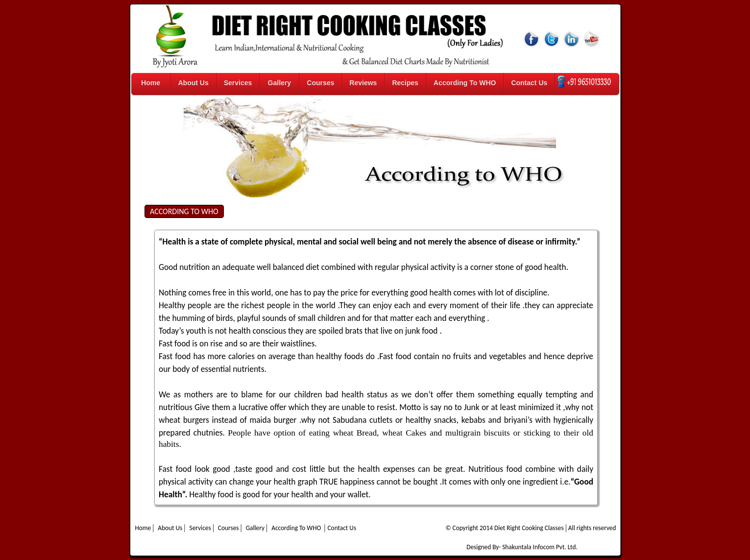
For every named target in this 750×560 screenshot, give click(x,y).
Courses (320, 83)
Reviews (363, 83)
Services (238, 83)
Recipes (405, 83)
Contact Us (529, 83)
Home (151, 83)
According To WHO (465, 83)
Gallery (279, 83)
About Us (194, 83)
